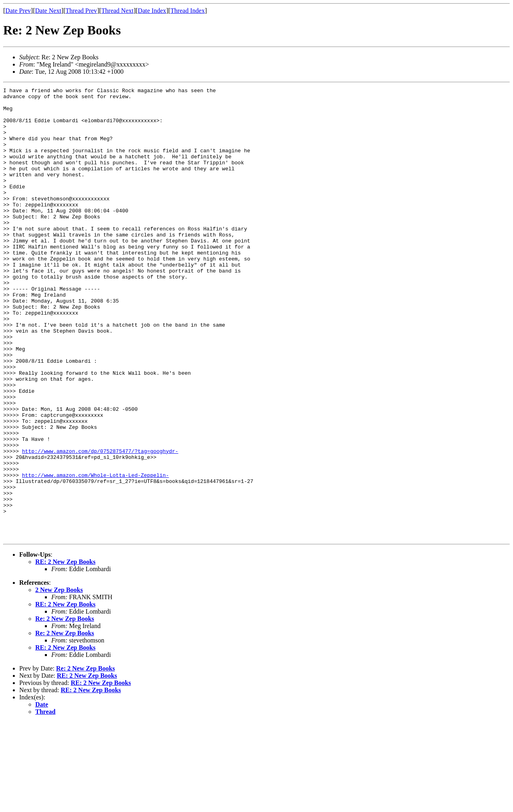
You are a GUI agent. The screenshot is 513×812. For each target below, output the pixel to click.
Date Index (152, 11)
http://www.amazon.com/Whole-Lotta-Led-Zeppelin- (96, 553)
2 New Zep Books (59, 680)
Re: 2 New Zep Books (65, 709)
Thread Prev (81, 11)
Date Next (48, 11)
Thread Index (188, 11)
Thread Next (117, 11)
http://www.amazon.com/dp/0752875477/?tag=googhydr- (100, 524)
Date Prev (18, 11)
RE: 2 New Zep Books (65, 652)
